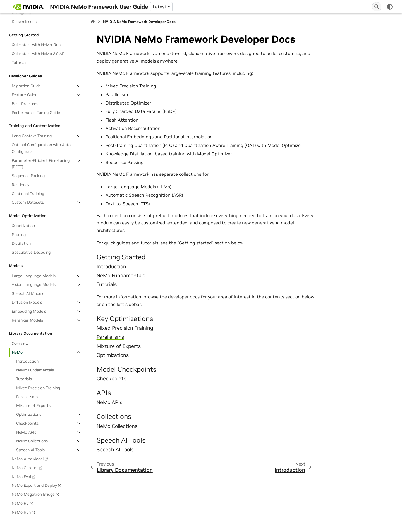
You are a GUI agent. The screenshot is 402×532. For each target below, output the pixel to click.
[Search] (377, 7)
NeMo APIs (26, 432)
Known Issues (24, 22)
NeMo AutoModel (28, 459)
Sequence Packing (28, 176)
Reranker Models (27, 320)
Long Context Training (32, 136)
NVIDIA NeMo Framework (123, 73)
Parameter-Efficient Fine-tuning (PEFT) (41, 164)
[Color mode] (390, 7)
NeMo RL (20, 503)
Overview (20, 343)
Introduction (27, 361)
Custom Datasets (28, 202)
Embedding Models (29, 311)
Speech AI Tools (30, 450)
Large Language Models (34, 276)
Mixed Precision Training (38, 388)
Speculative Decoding (31, 252)
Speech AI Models (28, 293)
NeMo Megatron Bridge (33, 494)
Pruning (19, 235)
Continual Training (28, 194)
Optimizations (29, 414)
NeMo (17, 352)
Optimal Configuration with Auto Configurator (41, 148)
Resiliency (21, 185)
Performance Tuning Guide (36, 113)
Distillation (21, 243)
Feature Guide (25, 95)
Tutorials (20, 63)
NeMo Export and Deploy (34, 485)
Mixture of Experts (33, 405)
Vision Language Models (34, 284)
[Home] (93, 22)
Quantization (23, 226)
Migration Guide (26, 86)
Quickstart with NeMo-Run (36, 45)
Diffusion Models (27, 302)
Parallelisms (27, 397)
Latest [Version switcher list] (160, 7)
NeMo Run (21, 512)
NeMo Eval (21, 477)
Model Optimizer (285, 145)
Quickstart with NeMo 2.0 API (39, 54)
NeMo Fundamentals (35, 370)
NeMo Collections (32, 441)
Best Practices (25, 104)
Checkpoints (27, 423)
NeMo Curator (25, 468)
